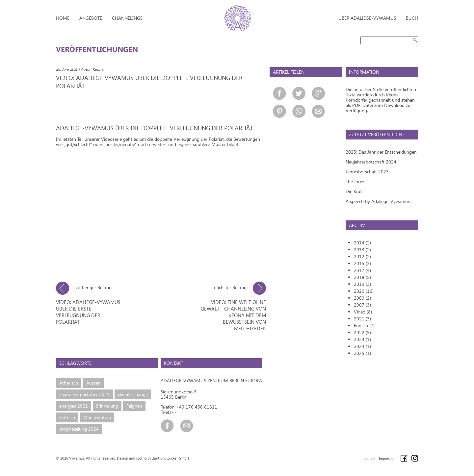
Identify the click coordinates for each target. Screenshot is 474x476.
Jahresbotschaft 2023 (367, 172)
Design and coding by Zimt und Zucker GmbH (153, 457)
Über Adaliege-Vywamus (367, 18)
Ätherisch (69, 382)
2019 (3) (362, 284)
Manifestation (97, 417)
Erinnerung (107, 405)
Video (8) (363, 312)
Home (63, 18)
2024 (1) (362, 346)
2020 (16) (364, 291)
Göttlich (67, 417)
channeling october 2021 (84, 394)
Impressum (388, 458)
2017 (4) (362, 270)
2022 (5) (362, 332)
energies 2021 (74, 405)
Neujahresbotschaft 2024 (371, 162)
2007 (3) (362, 305)
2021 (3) (362, 319)
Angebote (91, 18)
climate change (133, 394)
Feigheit (134, 405)
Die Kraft (354, 191)
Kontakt (369, 458)
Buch (412, 18)
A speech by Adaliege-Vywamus (378, 201)
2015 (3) (362, 263)
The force (355, 181)
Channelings (127, 18)
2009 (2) (362, 298)
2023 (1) (362, 339)
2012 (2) (362, 256)
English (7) (364, 326)
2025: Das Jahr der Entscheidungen (381, 152)
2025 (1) (362, 353)
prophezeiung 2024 (79, 428)
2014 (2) (362, 243)
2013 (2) (362, 250)
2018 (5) (362, 277)
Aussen (93, 382)
